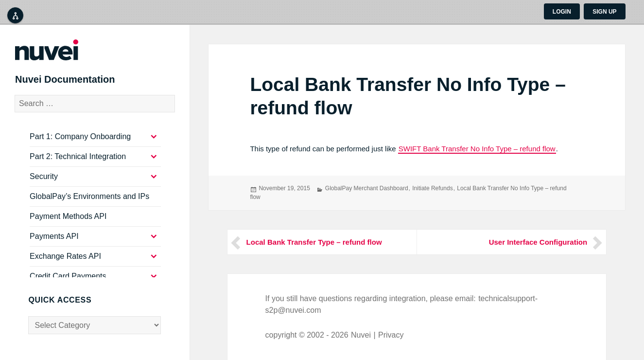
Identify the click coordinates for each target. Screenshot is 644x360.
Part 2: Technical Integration (78, 164)
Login (562, 12)
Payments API (54, 243)
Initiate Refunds (432, 188)
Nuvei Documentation (79, 84)
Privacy (391, 335)
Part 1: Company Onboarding (80, 144)
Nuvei (361, 335)
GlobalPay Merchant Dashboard (367, 188)
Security (44, 184)
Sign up (604, 12)
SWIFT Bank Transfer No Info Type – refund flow (477, 149)
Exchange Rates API (65, 263)
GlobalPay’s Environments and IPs (89, 204)
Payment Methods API (68, 224)
